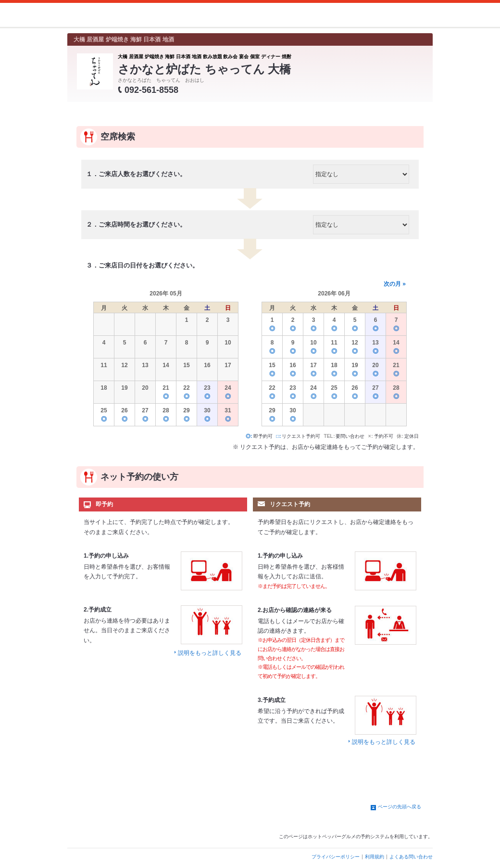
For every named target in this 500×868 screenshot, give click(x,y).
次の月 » (395, 284)
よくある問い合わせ (411, 857)
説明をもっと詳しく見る (210, 653)
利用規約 (375, 857)
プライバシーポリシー (336, 857)
